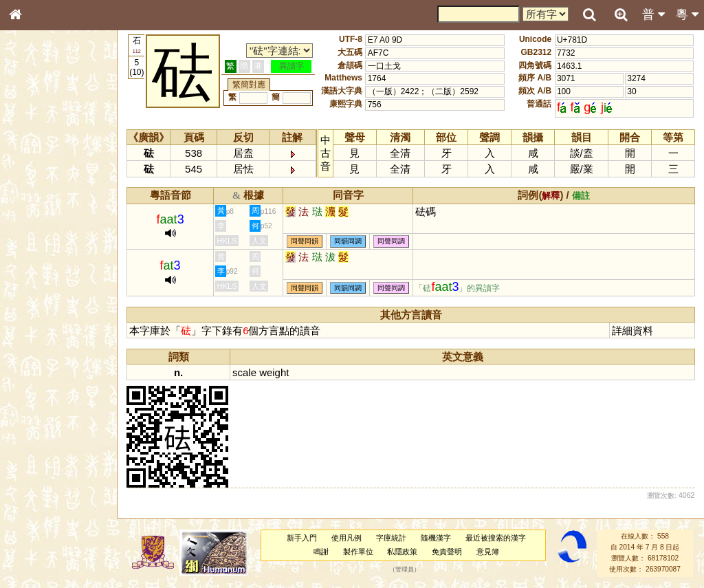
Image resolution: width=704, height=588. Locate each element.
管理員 (405, 569)
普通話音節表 (42, 382)
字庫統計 (392, 538)
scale (246, 372)
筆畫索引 (34, 197)
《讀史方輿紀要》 (50, 445)
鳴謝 (322, 552)
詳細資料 (633, 330)
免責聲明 (448, 552)
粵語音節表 (38, 274)
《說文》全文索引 (50, 432)
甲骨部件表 (38, 210)
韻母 (47, 369)
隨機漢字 (436, 538)
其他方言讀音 (42, 395)
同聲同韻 (306, 242)
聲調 (65, 369)
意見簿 (488, 552)
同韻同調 (349, 242)
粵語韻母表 (38, 301)
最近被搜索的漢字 (496, 538)
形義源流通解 (42, 237)
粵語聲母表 (38, 287)
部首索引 (34, 184)
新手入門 (302, 538)
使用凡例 (347, 538)
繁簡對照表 (38, 471)
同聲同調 (393, 242)
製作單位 (358, 552)
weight (275, 372)
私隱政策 (403, 552)
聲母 (27, 369)
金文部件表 (38, 224)
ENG (60, 152)
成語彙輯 (34, 458)
